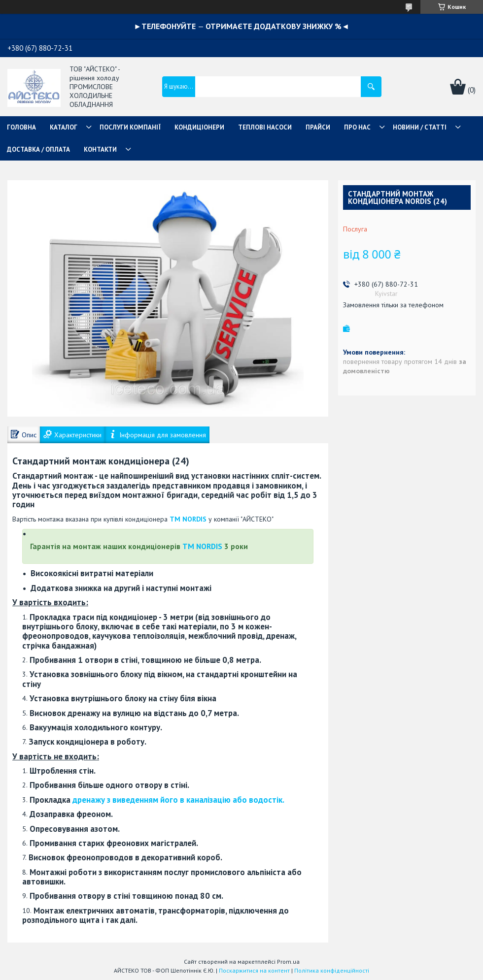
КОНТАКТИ (100, 149)
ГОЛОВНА (21, 127)
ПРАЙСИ (318, 127)
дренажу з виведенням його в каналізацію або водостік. (178, 800)
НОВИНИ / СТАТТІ (420, 127)
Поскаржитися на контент (254, 970)
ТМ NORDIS (188, 519)
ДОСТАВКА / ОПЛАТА (38, 149)
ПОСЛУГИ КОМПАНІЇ (130, 127)
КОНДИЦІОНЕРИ (199, 127)
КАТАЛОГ (64, 127)
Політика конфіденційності (332, 970)
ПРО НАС (357, 127)
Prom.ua (288, 962)
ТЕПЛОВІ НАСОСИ (265, 127)
